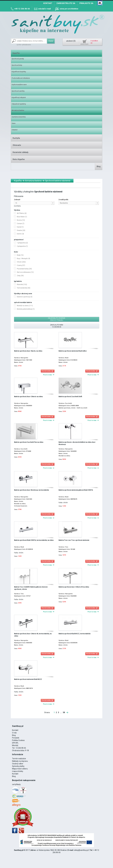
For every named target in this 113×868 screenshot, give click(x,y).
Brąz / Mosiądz (23, 259)
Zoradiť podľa (63, 200)
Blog (99, 166)
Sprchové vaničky (18, 91)
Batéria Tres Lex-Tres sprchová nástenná (74, 540)
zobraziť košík (84, 44)
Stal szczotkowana (25, 272)
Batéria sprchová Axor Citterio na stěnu (28, 397)
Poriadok (16, 738)
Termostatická (24, 288)
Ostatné (15, 130)
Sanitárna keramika (19, 117)
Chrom (21, 262)
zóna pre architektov (69, 9)
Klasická (22, 284)
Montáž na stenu (25, 306)
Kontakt (48, 3)
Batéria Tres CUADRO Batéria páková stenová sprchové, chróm (31, 588)
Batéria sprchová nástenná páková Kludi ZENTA (76, 490)
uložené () (71, 41)
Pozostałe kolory (24, 269)
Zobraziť (17, 200)
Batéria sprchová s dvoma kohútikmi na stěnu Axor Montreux (77, 443)
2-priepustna (22, 246)
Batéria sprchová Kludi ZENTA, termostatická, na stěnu (34, 540)
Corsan (21, 224)
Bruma (21, 220)
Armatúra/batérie (18, 110)
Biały (20, 255)
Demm (20, 234)
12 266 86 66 (21, 748)
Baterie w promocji (25, 297)
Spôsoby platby (18, 766)
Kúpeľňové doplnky (19, 72)
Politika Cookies (18, 740)
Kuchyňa (16, 138)
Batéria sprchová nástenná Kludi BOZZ (28, 679)
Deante (21, 230)
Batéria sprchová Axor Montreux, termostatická (31, 490)
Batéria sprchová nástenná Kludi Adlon (73, 351)
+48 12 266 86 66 (22, 9)
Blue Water (22, 217)
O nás (14, 733)
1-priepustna (22, 243)
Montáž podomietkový (26, 309)
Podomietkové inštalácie (21, 78)
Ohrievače (17, 145)
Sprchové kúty (17, 65)
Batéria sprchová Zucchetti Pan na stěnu (29, 442)
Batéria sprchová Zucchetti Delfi (70, 397)
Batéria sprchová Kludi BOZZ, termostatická (74, 634)
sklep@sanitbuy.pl (81, 850)
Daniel (20, 227)
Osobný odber (18, 764)
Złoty (20, 276)
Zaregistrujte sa (66, 3)
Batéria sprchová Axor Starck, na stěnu (28, 351)
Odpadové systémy (19, 104)
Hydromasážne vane (19, 85)
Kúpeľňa (16, 53)
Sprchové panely (18, 59)
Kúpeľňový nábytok (19, 97)
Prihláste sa (86, 3)
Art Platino (22, 213)
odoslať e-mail (44, 9)
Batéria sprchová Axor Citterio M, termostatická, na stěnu (33, 635)
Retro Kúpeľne (19, 159)
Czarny (21, 265)
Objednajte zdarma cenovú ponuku (57, 319)
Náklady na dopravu (20, 761)
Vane (14, 123)
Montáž (15, 745)
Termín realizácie (19, 759)
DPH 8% (15, 743)
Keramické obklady (21, 152)
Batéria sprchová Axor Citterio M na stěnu (74, 587)
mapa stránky (18, 771)
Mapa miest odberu (20, 769)
